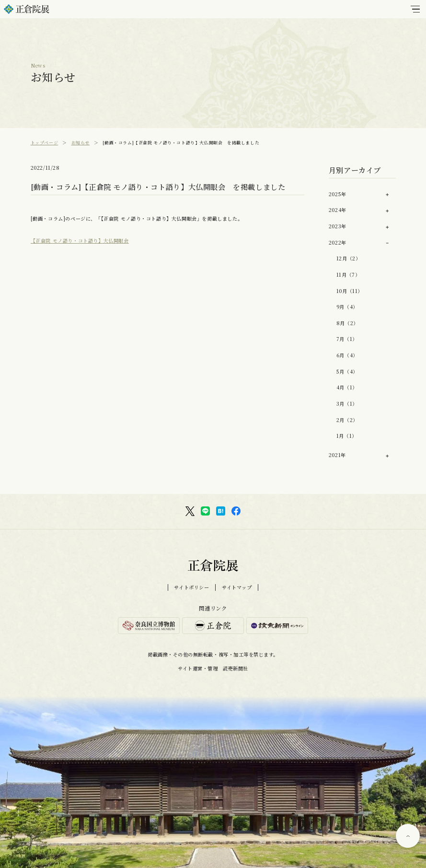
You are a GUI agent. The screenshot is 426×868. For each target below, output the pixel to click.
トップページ (45, 143)
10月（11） (350, 291)
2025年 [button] (338, 194)
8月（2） (347, 323)
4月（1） (347, 387)
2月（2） (347, 420)
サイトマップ (237, 587)
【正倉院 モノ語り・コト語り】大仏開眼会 (80, 240)
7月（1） (347, 339)
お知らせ (81, 143)
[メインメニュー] (415, 9)
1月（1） (347, 436)
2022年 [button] (338, 242)
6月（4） (347, 355)
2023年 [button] (338, 226)
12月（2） (349, 258)
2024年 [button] (338, 210)
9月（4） (347, 307)
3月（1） (347, 404)
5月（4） (347, 371)
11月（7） (348, 275)
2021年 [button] (337, 455)
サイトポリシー (191, 587)
